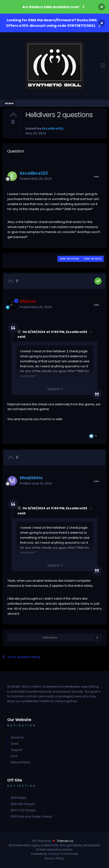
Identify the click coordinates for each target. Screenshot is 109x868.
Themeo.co (65, 841)
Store (14, 744)
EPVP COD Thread (23, 810)
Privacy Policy (54, 858)
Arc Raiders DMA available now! (51, 7)
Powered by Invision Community (54, 854)
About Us (17, 737)
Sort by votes (69, 259)
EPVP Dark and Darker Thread (31, 816)
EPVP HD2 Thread (23, 804)
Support (16, 750)
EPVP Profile (18, 798)
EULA (14, 756)
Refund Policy (21, 762)
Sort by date (93, 259)
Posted (36, 179)
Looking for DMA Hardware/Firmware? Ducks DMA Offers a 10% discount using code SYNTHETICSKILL (51, 23)
